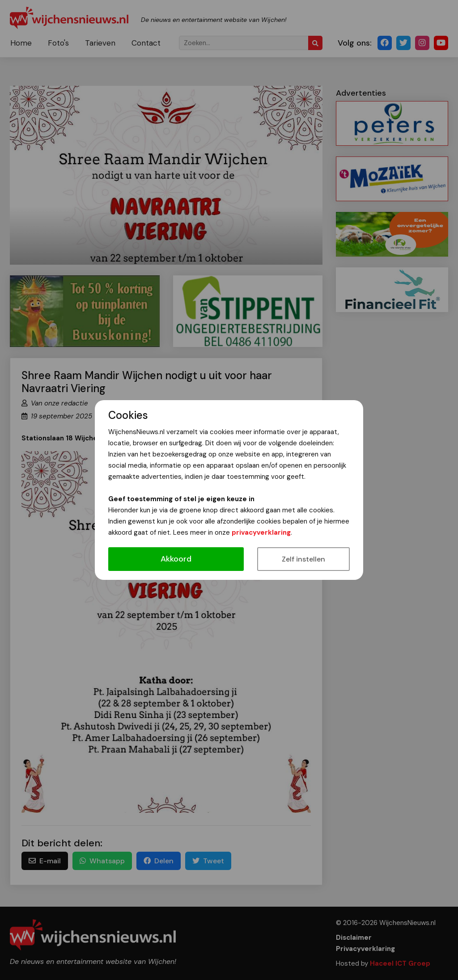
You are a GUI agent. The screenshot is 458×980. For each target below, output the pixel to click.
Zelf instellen (303, 559)
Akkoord (176, 559)
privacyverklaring (261, 532)
